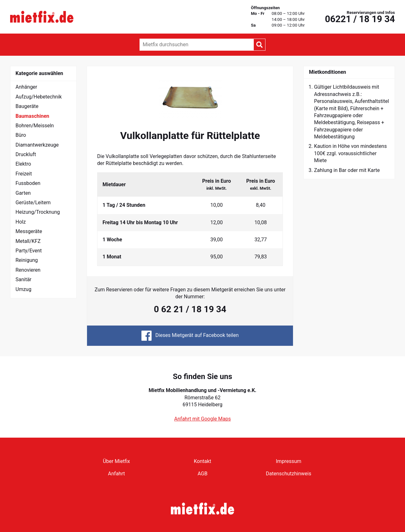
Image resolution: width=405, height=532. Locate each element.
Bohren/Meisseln (35, 126)
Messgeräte (29, 231)
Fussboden (28, 183)
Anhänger (26, 87)
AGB (202, 474)
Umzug (23, 289)
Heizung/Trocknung (38, 212)
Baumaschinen (32, 116)
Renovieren (28, 270)
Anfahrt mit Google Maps (203, 419)
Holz (21, 222)
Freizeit (24, 174)
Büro (21, 135)
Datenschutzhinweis (288, 474)
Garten (23, 193)
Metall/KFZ (28, 241)
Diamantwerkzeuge (37, 145)
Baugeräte (27, 106)
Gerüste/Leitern (33, 203)
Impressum (289, 461)
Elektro (23, 164)
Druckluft (26, 154)
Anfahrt (116, 474)
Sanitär (23, 279)
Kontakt (202, 461)
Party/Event (29, 251)
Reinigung (27, 260)
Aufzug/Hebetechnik (39, 97)
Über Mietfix (116, 461)
